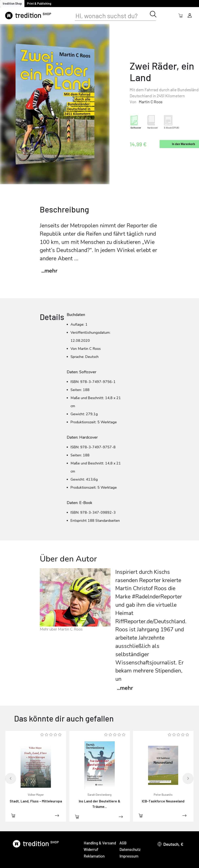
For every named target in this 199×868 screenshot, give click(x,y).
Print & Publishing (39, 4)
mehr (125, 688)
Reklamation (94, 856)
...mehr (49, 271)
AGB (123, 843)
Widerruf (91, 849)
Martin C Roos (151, 102)
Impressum (129, 856)
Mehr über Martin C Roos (61, 629)
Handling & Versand (100, 843)
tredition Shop (12, 4)
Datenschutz (130, 849)
